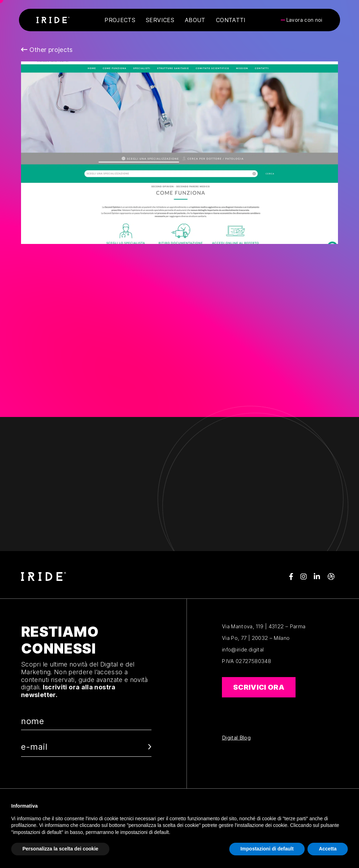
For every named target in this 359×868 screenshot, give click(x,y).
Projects (120, 20)
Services (160, 20)
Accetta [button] (328, 849)
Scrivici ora (259, 687)
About (195, 20)
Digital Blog (236, 738)
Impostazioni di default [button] (267, 849)
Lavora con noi (304, 20)
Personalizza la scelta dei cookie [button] (60, 849)
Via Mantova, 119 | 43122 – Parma (264, 626)
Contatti (231, 20)
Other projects (47, 50)
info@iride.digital (243, 650)
